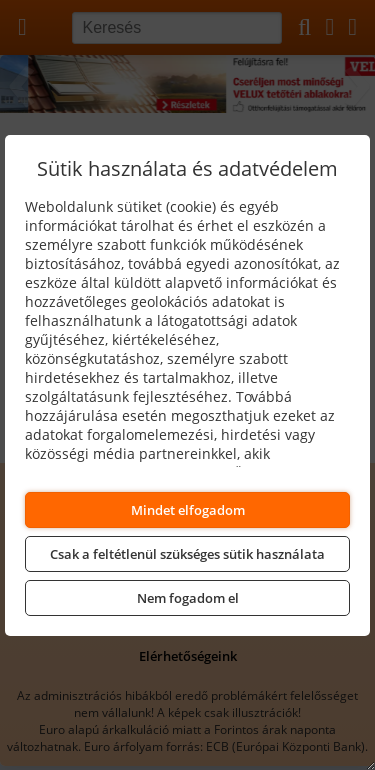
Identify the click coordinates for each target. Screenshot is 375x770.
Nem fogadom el (188, 598)
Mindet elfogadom (188, 510)
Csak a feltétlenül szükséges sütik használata (187, 554)
